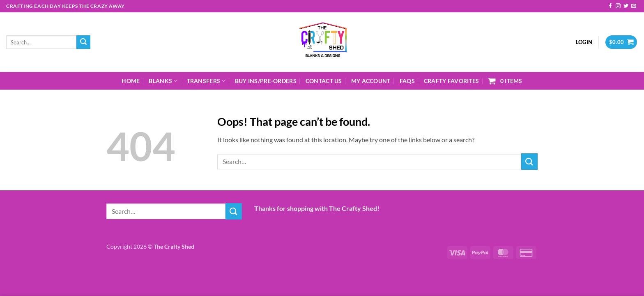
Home (131, 81)
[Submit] (83, 42)
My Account (371, 81)
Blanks (163, 81)
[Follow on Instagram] (618, 6)
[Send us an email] (634, 6)
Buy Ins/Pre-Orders (266, 81)
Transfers (206, 81)
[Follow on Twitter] (626, 6)
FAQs (407, 81)
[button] (584, 42)
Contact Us (324, 81)
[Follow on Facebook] (610, 6)
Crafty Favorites (452, 81)
